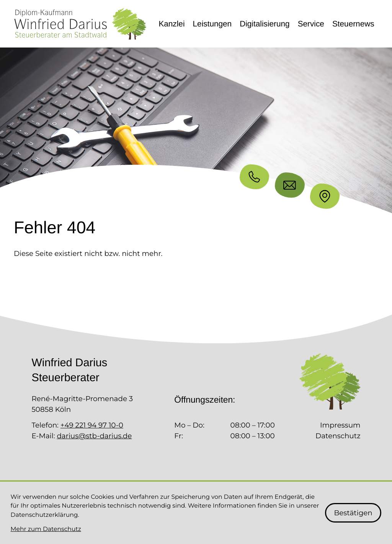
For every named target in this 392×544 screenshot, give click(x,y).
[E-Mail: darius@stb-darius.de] (290, 185)
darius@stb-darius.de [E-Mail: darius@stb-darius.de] (94, 436)
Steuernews (353, 24)
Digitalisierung (265, 24)
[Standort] (325, 196)
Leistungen (212, 24)
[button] (255, 177)
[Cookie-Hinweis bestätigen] (353, 513)
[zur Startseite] (80, 24)
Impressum (340, 425)
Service (311, 24)
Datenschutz (338, 436)
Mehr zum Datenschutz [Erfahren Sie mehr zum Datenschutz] (46, 529)
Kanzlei (171, 24)
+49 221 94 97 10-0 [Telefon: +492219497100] (92, 425)
